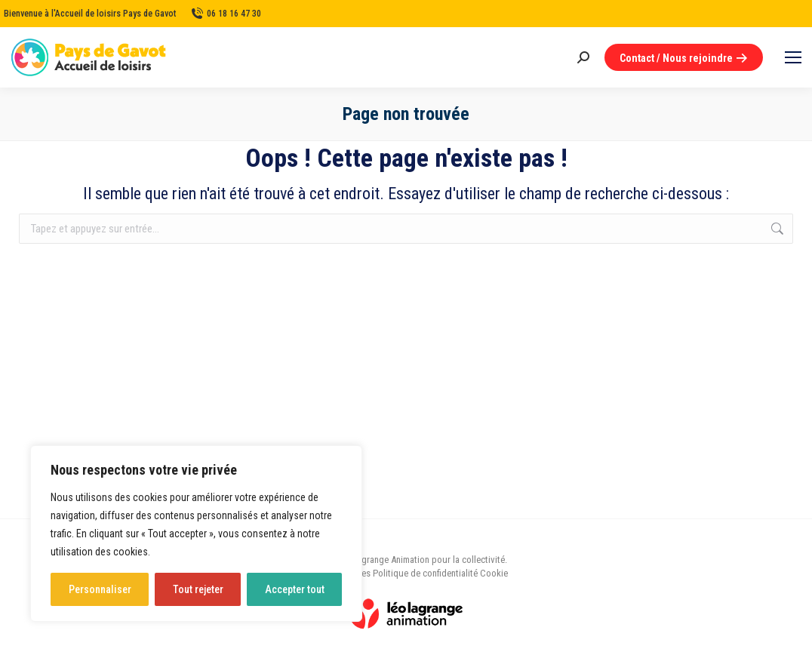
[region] (196, 534)
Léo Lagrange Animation (383, 560)
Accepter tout (295, 589)
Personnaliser (100, 589)
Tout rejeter (198, 589)
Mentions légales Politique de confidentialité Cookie (406, 573)
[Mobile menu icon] (793, 57)
